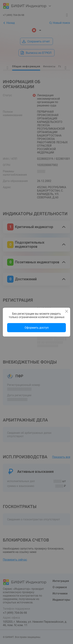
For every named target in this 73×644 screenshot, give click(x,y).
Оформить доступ (37, 328)
